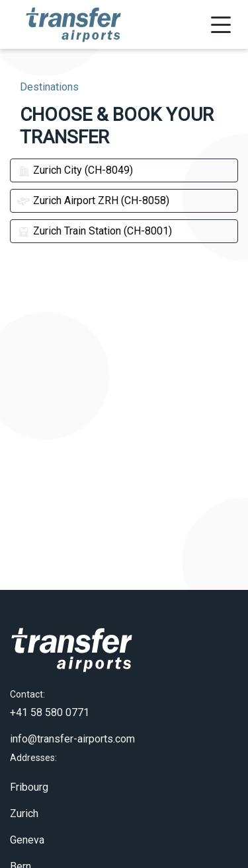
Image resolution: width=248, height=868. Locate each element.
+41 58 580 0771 (50, 696)
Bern (21, 849)
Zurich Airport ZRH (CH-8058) (93, 200)
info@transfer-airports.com (72, 722)
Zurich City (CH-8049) (75, 170)
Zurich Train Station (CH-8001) (95, 231)
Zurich (24, 796)
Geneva (27, 823)
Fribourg (29, 770)
